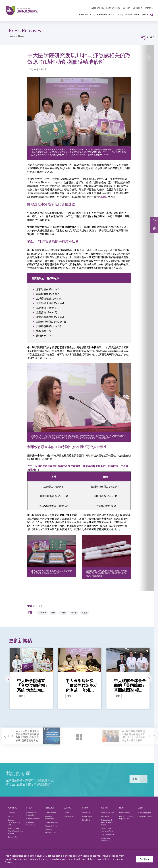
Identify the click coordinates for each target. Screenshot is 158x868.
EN (155, 221)
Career (126, 8)
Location (137, 8)
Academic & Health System (105, 8)
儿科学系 (42, 613)
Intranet (149, 8)
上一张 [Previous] (9, 679)
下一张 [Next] (149, 679)
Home (12, 36)
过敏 (53, 613)
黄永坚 (85, 613)
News (21, 36)
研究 (40, 606)
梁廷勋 (74, 613)
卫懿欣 (63, 613)
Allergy (103, 197)
